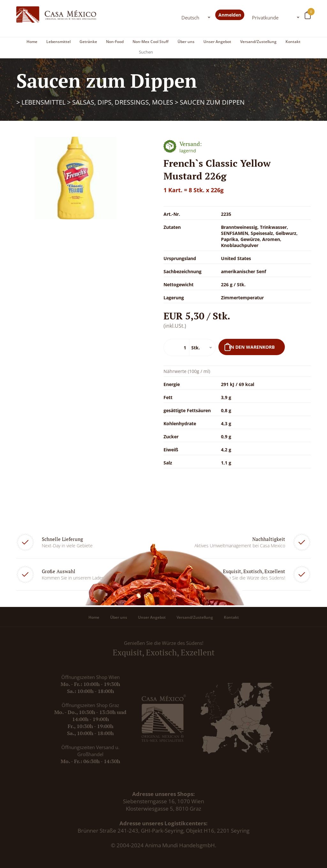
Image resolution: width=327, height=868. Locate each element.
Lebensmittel (58, 42)
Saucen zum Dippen (212, 102)
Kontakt (293, 42)
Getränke (88, 42)
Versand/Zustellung (258, 42)
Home (32, 42)
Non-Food (115, 42)
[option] (76, 178)
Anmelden (230, 15)
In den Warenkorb (252, 347)
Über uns (186, 42)
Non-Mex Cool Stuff (151, 42)
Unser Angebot (217, 42)
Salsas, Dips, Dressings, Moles (123, 102)
